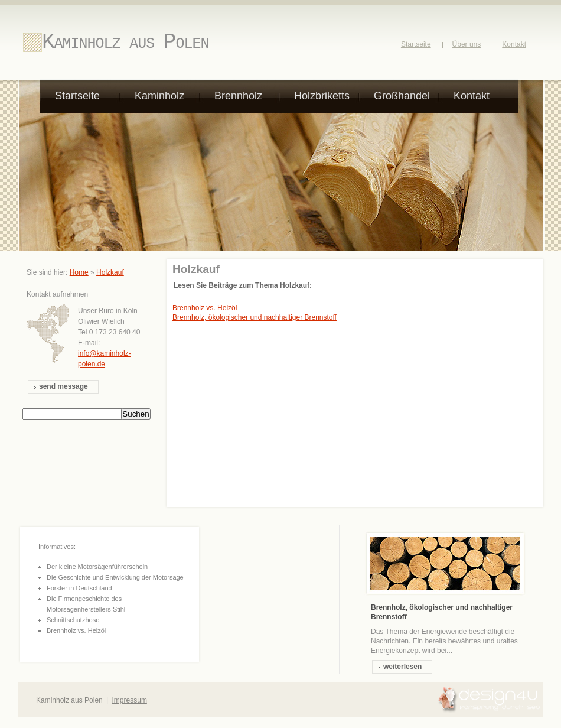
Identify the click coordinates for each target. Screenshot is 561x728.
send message (63, 386)
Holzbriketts (322, 96)
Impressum (130, 700)
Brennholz (238, 96)
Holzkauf (110, 272)
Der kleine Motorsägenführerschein (97, 567)
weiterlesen (402, 667)
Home (79, 272)
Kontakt (514, 44)
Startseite (416, 44)
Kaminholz (159, 96)
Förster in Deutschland (79, 588)
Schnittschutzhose (73, 620)
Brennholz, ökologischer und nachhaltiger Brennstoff (255, 317)
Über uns (467, 44)
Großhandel (402, 96)
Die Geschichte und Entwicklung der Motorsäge (115, 577)
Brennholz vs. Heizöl (205, 308)
